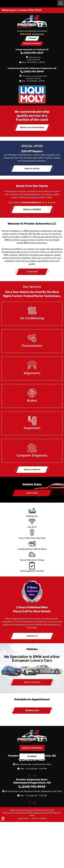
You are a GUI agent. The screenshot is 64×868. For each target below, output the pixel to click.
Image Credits (23, 819)
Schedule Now (32, 711)
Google (35, 776)
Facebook (30, 776)
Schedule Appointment (32, 43)
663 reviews (38, 34)
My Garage (32, 38)
